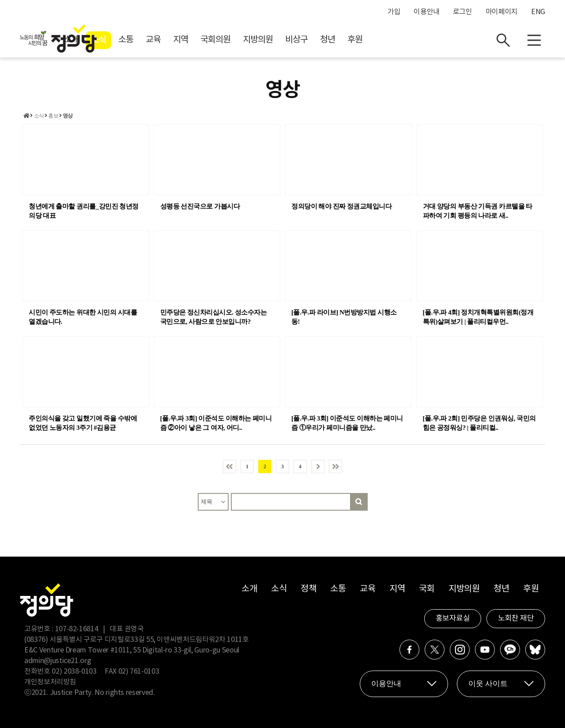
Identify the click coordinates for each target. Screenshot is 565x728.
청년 (407, 40)
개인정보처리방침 (50, 682)
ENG (538, 12)
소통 (205, 40)
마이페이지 (502, 12)
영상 (68, 116)
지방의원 (337, 40)
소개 (150, 40)
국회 (427, 589)
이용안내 (427, 12)
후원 (434, 40)
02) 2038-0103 (74, 671)
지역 (260, 40)
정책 (308, 589)
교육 (232, 40)
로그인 (463, 12)
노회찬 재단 (516, 618)
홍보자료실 (453, 618)
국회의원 (294, 40)
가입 (394, 12)
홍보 (53, 116)
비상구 (375, 40)
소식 (177, 40)
